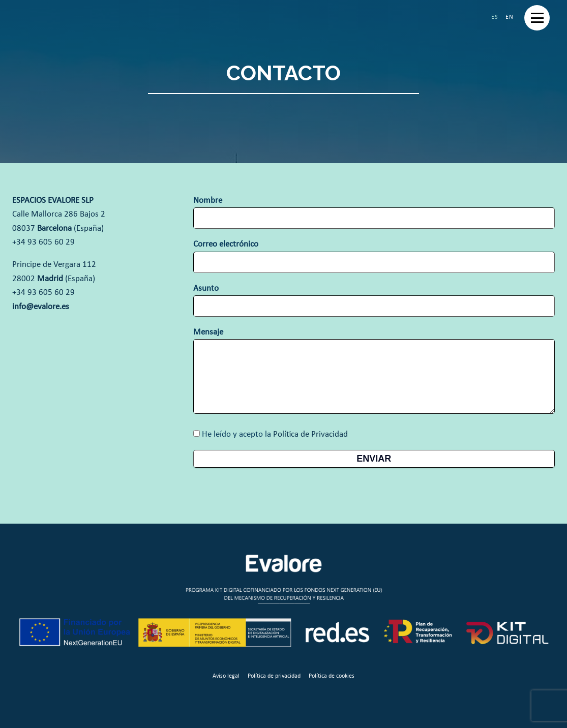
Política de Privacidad (310, 434)
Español (495, 17)
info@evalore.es (41, 307)
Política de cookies (332, 676)
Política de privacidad (274, 676)
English (509, 17)
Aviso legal (226, 676)
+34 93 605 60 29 (43, 242)
